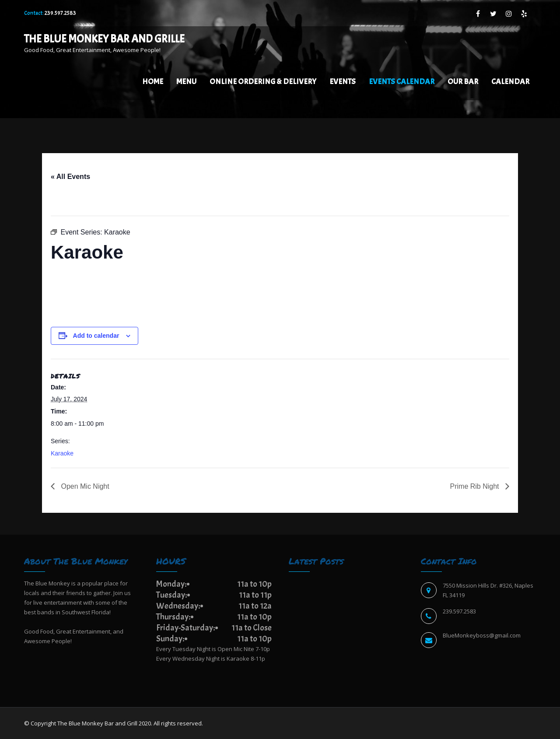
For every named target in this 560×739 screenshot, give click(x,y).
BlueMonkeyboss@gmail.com (482, 635)
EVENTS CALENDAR (402, 82)
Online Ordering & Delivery (263, 82)
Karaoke (62, 453)
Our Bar (463, 82)
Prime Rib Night (476, 486)
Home (153, 82)
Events (343, 82)
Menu (186, 82)
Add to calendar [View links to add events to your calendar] (96, 336)
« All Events (70, 177)
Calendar (510, 82)
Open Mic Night (84, 486)
